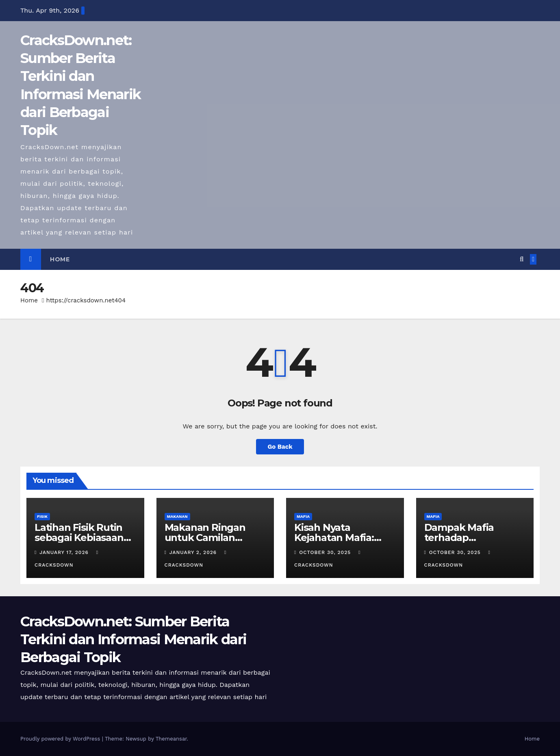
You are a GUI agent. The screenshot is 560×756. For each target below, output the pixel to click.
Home (60, 259)
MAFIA (303, 516)
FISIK (42, 516)
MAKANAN (177, 516)
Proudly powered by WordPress (61, 739)
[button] (522, 259)
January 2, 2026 (194, 552)
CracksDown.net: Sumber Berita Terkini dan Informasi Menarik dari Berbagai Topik (133, 639)
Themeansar (171, 739)
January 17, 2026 (65, 552)
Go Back (280, 446)
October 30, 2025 (326, 552)
